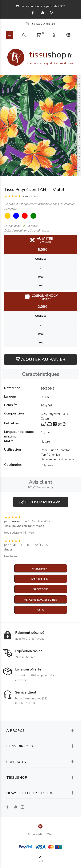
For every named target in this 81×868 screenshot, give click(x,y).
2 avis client (31, 196)
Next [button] (77, 126)
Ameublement (40, 579)
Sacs (40, 610)
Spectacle (40, 589)
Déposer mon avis (40, 502)
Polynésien (48, 465)
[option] (40, 126)
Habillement (40, 569)
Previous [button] (4, 126)
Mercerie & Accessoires (40, 600)
